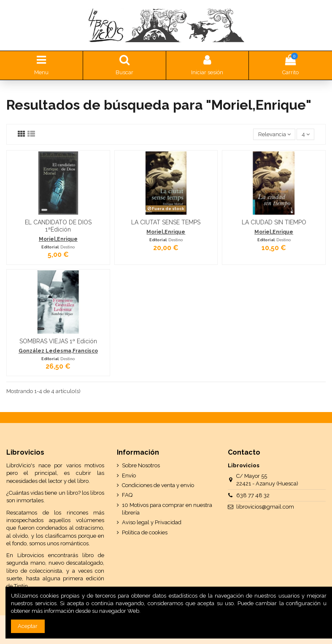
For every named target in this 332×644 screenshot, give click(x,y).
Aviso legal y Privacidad (152, 522)
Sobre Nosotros (141, 465)
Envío (129, 476)
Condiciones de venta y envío (158, 485)
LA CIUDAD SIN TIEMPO (274, 222)
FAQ (127, 495)
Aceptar (28, 626)
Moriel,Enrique (58, 239)
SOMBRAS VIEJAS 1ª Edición (58, 341)
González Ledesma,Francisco (58, 351)
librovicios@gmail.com (265, 507)
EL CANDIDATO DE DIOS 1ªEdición (58, 226)
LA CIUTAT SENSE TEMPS (166, 222)
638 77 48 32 (253, 495)
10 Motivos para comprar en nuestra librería (167, 509)
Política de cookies (145, 532)
